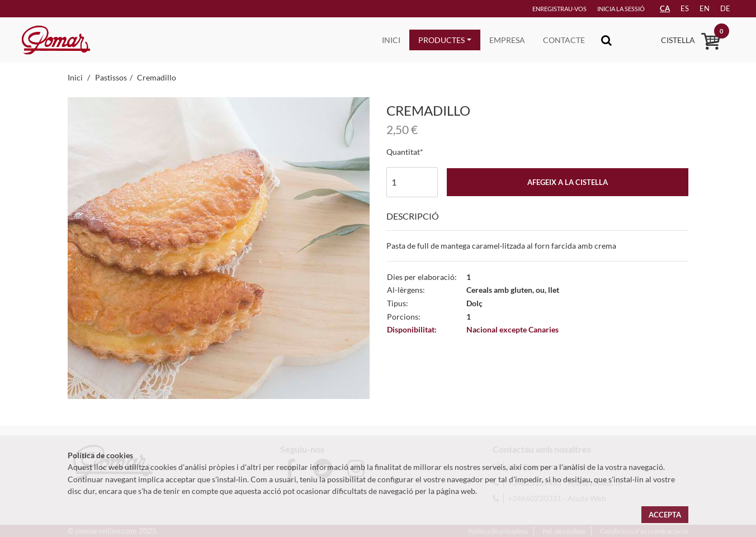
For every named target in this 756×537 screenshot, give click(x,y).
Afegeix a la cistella (568, 182)
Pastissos (111, 77)
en (705, 8)
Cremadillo (157, 77)
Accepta (665, 515)
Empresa (507, 40)
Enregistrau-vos (559, 9)
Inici (391, 40)
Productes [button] (441, 40)
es (685, 8)
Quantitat (403, 152)
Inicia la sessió (621, 9)
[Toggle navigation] (606, 40)
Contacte (564, 40)
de (725, 8)
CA (665, 8)
